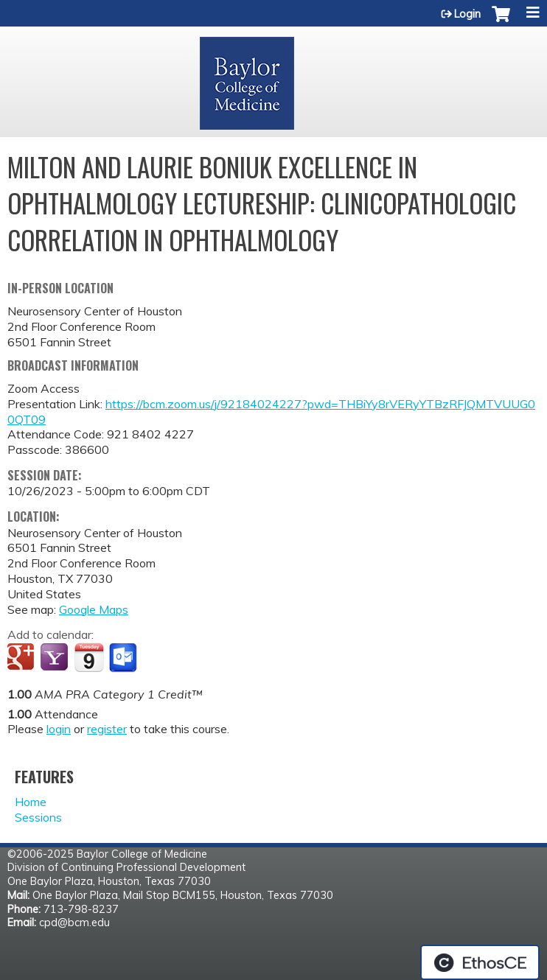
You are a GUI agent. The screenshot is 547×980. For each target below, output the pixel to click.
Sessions (38, 817)
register (107, 729)
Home (31, 802)
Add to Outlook (124, 658)
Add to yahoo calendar (56, 658)
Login (467, 14)
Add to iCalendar (89, 657)
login (59, 729)
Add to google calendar (22, 658)
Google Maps (94, 609)
